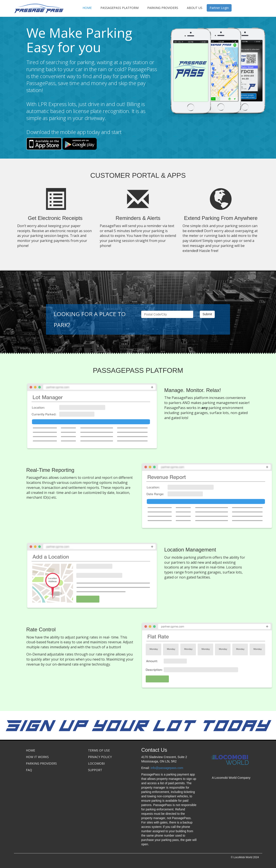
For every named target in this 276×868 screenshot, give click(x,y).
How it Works (37, 757)
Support (95, 770)
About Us (195, 8)
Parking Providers (163, 8)
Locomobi (96, 763)
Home (87, 8)
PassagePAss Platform (119, 8)
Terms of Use (99, 750)
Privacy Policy (100, 757)
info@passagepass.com (167, 768)
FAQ (29, 770)
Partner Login (219, 8)
